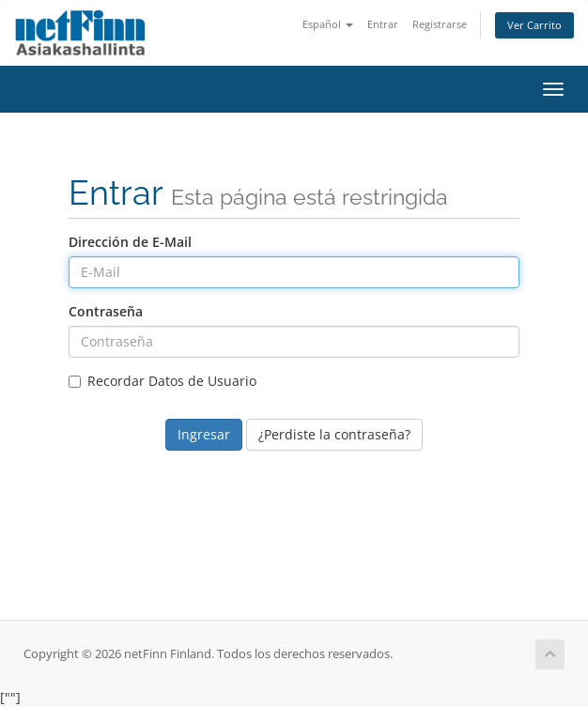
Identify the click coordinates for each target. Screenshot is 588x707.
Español (328, 24)
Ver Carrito (534, 25)
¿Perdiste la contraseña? (334, 434)
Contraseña (106, 311)
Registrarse (440, 24)
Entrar (383, 24)
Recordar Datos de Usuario (162, 381)
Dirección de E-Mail (130, 242)
